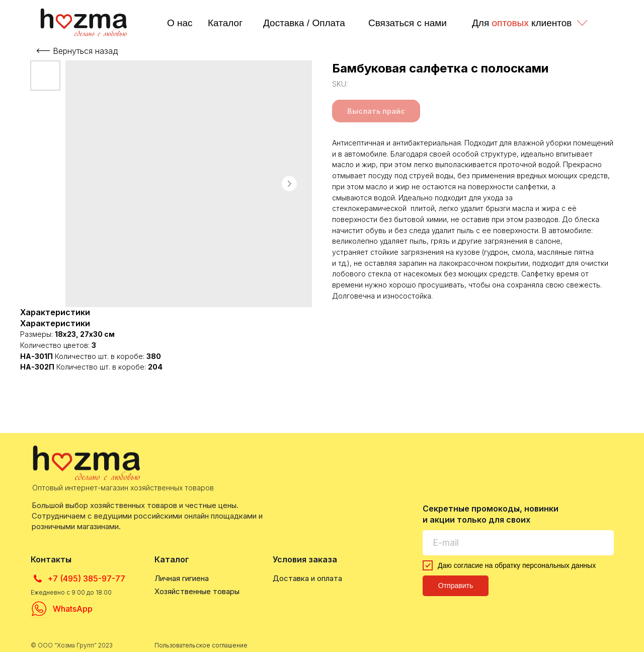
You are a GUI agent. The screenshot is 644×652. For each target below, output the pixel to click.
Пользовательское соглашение (201, 645)
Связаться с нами (408, 23)
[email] (518, 543)
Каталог (225, 23)
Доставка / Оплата (304, 23)
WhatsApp (73, 609)
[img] (85, 22)
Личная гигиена (182, 578)
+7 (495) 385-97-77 (86, 578)
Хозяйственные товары (197, 591)
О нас (180, 23)
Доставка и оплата (307, 578)
